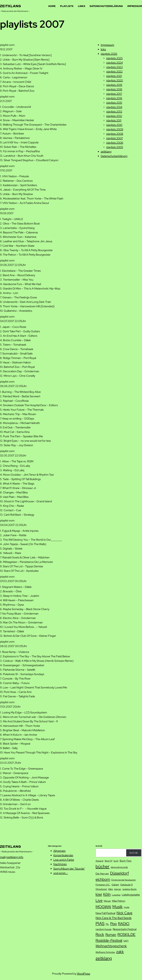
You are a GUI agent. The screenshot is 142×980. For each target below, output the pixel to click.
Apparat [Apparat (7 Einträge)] (99, 861)
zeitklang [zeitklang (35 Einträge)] (104, 958)
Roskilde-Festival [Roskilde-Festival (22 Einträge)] (109, 940)
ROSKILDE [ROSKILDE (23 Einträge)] (126, 935)
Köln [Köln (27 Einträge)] (107, 894)
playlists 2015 (114, 103)
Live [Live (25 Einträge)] (99, 900)
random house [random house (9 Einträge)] (104, 929)
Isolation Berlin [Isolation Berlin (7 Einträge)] (130, 889)
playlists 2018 (114, 89)
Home (52, 6)
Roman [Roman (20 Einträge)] (111, 935)
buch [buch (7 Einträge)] (116, 861)
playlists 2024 (114, 63)
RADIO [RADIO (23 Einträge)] (124, 924)
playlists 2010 (114, 125)
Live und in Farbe (64, 860)
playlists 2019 (114, 85)
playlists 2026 (109, 54)
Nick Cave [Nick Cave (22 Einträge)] (124, 913)
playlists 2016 (114, 98)
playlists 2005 (115, 147)
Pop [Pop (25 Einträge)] (114, 924)
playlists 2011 (114, 120)
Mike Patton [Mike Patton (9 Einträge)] (119, 901)
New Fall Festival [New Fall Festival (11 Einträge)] (105, 913)
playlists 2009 (115, 129)
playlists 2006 (115, 143)
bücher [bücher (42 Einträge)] (102, 866)
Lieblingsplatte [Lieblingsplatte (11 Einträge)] (131, 895)
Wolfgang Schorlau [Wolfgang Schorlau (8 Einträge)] (105, 952)
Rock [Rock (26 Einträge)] (100, 934)
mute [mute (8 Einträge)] (127, 907)
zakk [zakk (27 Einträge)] (120, 952)
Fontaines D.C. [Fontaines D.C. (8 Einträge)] (103, 885)
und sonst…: (61, 873)
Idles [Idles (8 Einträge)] (111, 889)
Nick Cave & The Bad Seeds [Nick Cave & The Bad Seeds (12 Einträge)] (114, 918)
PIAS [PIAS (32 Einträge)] (100, 924)
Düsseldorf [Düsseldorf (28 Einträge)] (119, 873)
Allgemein (59, 851)
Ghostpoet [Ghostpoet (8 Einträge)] (101, 889)
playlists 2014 (114, 107)
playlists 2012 (114, 116)
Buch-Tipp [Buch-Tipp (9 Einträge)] (126, 861)
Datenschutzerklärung (114, 156)
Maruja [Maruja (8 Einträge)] (107, 901)
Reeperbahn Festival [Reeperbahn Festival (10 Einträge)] (125, 929)
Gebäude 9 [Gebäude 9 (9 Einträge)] (126, 885)
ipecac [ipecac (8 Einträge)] (118, 889)
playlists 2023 (114, 67)
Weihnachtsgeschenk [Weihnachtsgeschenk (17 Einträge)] (111, 946)
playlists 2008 (115, 134)
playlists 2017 (114, 94)
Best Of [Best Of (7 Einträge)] (109, 861)
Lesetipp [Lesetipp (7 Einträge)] (116, 895)
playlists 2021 (114, 76)
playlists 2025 (114, 58)
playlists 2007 (115, 138)
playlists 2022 (114, 72)
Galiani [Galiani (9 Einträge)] (115, 885)
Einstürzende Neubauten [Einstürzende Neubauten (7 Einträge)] (124, 880)
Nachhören (60, 864)
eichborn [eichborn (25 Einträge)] (103, 879)
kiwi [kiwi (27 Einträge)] (99, 894)
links (103, 49)
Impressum (107, 45)
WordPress (84, 974)
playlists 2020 (115, 80)
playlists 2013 (114, 112)
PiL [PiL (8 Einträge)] (107, 924)
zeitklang (11, 6)
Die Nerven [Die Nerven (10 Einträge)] (102, 874)
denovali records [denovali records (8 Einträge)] (119, 867)
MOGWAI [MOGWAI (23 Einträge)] (103, 907)
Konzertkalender (63, 855)
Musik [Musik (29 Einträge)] (117, 907)
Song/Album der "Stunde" (69, 869)
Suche (134, 853)
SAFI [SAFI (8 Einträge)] (126, 941)
